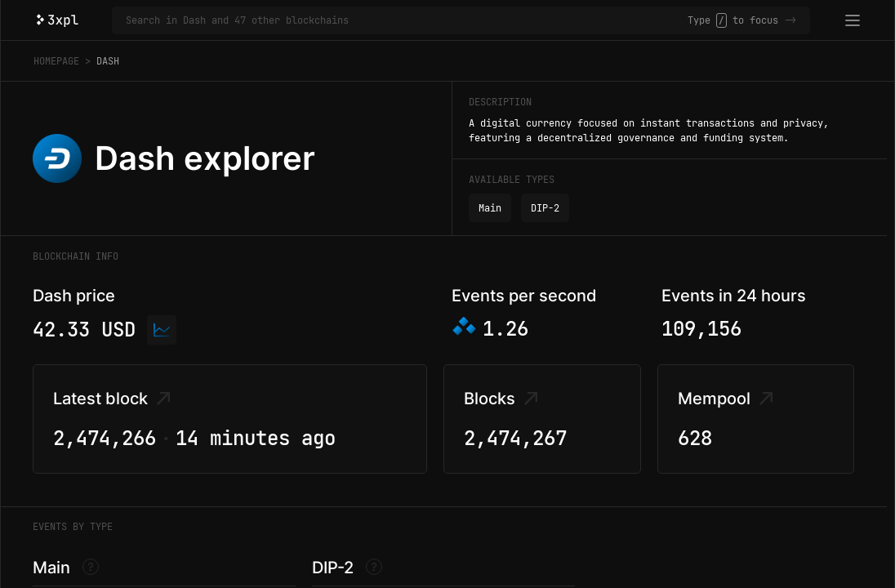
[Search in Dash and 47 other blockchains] (407, 20)
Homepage (56, 61)
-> (790, 20)
